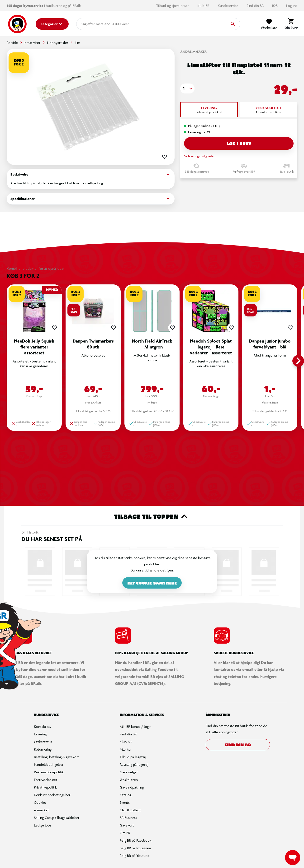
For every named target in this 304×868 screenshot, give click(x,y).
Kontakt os (42, 726)
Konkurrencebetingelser (52, 795)
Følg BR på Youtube (135, 856)
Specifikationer (91, 199)
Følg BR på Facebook (135, 840)
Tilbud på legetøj (133, 757)
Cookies (40, 802)
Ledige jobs (43, 825)
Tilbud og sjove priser (173, 6)
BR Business (128, 818)
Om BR (125, 833)
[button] (187, 88)
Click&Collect (130, 810)
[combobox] (88, 24)
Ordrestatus (43, 742)
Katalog (126, 795)
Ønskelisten (129, 780)
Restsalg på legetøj (134, 764)
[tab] (209, 110)
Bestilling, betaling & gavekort (57, 757)
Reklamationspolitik (49, 772)
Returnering (43, 749)
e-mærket (41, 810)
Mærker (126, 749)
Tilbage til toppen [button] (152, 516)
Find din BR (256, 6)
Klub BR (204, 6)
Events (125, 802)
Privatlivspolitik (45, 787)
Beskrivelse (91, 174)
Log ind (292, 6)
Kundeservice (228, 6)
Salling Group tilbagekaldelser (57, 818)
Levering (40, 734)
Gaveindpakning (132, 787)
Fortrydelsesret (46, 780)
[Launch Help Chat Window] (293, 858)
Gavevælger (129, 772)
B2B (275, 6)
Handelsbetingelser (49, 764)
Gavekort (127, 825)
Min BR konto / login (135, 726)
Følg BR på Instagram (135, 848)
